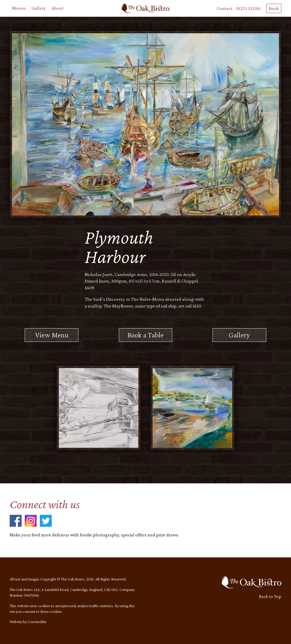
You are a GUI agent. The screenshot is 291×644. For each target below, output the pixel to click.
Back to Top (270, 596)
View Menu (52, 335)
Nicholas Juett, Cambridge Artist (116, 274)
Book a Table (145, 335)
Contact (225, 8)
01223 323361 (248, 8)
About (58, 8)
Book (274, 8)
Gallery (39, 8)
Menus (19, 8)
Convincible (37, 622)
